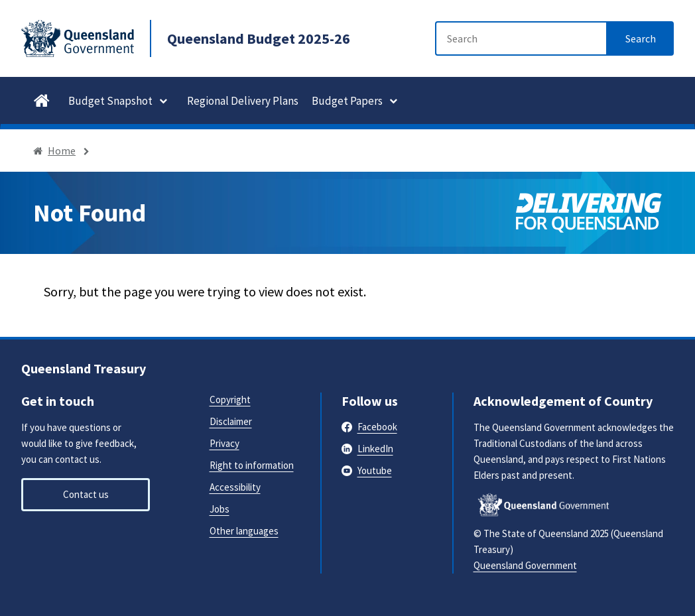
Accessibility (235, 487)
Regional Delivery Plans (243, 101)
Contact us (86, 494)
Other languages (244, 531)
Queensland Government (525, 565)
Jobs (220, 509)
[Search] (521, 38)
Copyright (230, 400)
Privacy (224, 443)
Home (62, 151)
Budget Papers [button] (347, 101)
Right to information (252, 465)
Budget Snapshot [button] (110, 101)
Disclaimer (231, 421)
